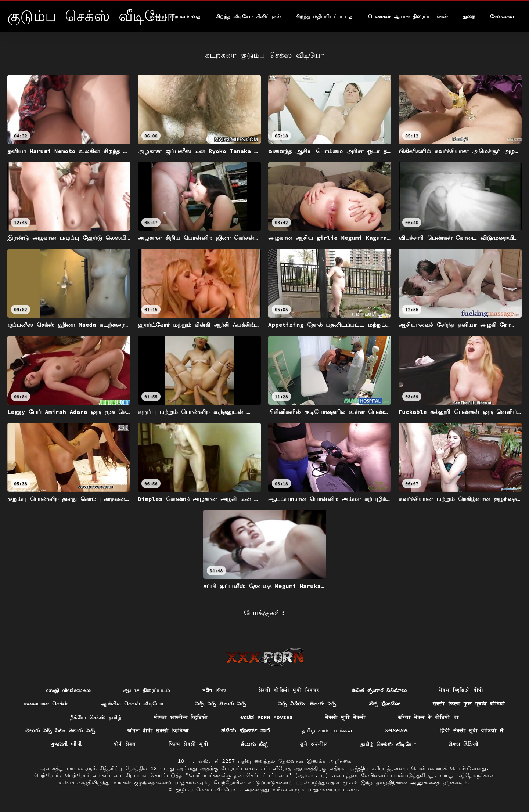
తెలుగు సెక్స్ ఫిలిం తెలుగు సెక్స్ (60, 730)
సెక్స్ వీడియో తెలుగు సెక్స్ (307, 704)
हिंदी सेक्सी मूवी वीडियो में (472, 730)
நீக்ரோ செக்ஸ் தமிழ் (96, 717)
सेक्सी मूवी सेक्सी (345, 717)
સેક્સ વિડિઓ (463, 744)
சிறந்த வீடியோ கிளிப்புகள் (249, 17)
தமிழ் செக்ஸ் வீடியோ (388, 744)
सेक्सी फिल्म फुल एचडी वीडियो (469, 704)
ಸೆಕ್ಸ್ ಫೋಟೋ (385, 704)
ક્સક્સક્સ (396, 730)
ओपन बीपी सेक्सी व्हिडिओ (158, 730)
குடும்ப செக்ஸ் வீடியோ (207, 790)
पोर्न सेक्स (125, 744)
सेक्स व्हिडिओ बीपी (461, 690)
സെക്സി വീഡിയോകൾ (68, 690)
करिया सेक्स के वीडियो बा (428, 717)
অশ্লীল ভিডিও (214, 690)
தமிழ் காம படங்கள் (327, 730)
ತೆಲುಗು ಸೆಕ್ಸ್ (254, 744)
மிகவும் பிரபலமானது (175, 17)
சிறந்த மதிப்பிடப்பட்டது (325, 17)
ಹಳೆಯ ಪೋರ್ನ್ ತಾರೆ (245, 730)
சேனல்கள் (502, 17)
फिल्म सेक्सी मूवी (189, 744)
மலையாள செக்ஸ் (46, 704)
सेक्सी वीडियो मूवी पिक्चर (289, 690)
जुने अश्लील (314, 744)
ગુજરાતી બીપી (66, 744)
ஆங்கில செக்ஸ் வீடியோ (132, 704)
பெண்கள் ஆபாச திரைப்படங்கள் (408, 17)
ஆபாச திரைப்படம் (147, 690)
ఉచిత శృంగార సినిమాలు (379, 690)
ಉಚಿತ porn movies (267, 717)
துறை (469, 17)
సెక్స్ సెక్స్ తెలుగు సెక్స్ (221, 704)
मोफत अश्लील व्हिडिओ (181, 717)
